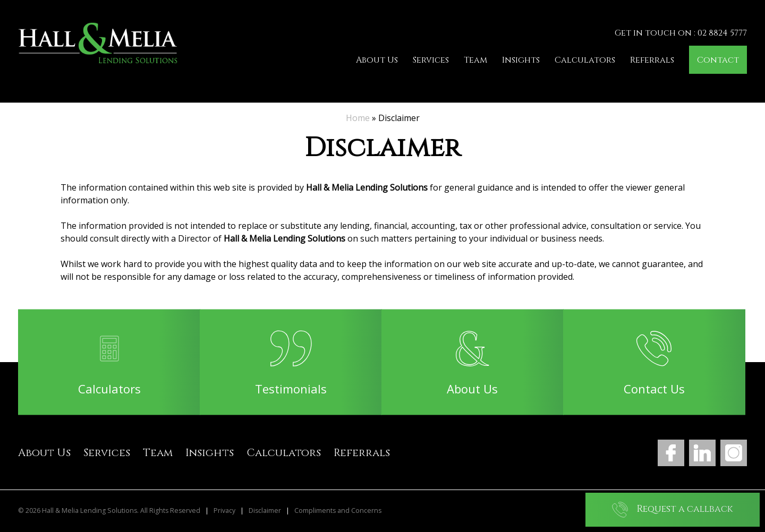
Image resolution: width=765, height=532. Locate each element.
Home (358, 118)
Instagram (734, 453)
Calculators (585, 60)
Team (475, 60)
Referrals (652, 60)
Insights (521, 60)
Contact (718, 60)
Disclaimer (265, 511)
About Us (377, 60)
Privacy (224, 511)
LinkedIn (702, 453)
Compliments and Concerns (338, 511)
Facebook (671, 453)
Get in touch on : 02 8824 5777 (681, 33)
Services (431, 60)
